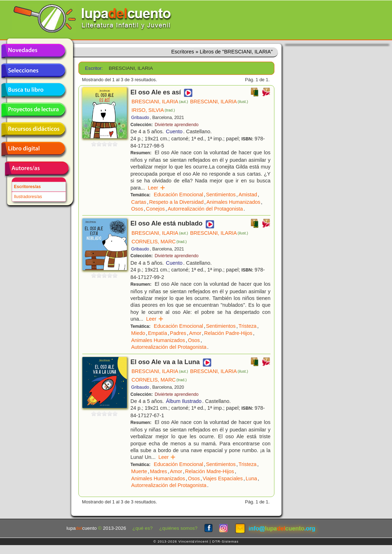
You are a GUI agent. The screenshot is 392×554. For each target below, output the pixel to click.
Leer (157, 188)
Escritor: (94, 68)
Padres (178, 333)
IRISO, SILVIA (153, 110)
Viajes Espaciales (223, 478)
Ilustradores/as (28, 197)
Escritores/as (27, 187)
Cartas (139, 202)
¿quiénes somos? (178, 528)
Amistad (248, 195)
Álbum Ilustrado (184, 401)
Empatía (158, 333)
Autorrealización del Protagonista (205, 209)
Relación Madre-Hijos (210, 471)
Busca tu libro (33, 90)
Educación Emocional (179, 195)
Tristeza (247, 326)
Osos (137, 209)
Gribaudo (140, 118)
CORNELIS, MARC (159, 242)
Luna (251, 478)
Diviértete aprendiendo (177, 125)
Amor (195, 333)
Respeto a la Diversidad (176, 202)
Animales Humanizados (233, 202)
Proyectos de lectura (33, 110)
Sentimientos (221, 195)
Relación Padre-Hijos (228, 333)
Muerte (139, 471)
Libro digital (33, 149)
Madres (159, 471)
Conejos (156, 209)
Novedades (33, 51)
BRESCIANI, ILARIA (160, 102)
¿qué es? (143, 528)
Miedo (138, 333)
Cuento (174, 131)
